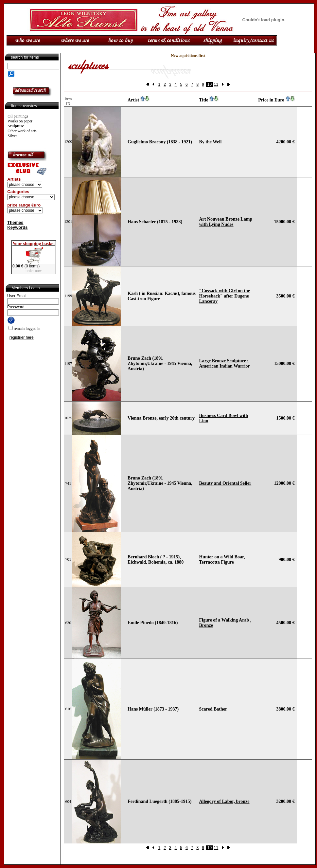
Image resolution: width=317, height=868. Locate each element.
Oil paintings (18, 116)
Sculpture (16, 126)
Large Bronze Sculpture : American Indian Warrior (224, 363)
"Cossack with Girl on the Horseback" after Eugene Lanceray (224, 296)
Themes (15, 222)
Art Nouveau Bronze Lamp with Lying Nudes (226, 222)
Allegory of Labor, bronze (224, 801)
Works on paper (20, 121)
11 (216, 84)
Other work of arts (22, 131)
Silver (12, 136)
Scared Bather (213, 709)
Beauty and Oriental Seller (225, 483)
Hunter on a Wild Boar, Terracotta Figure (222, 560)
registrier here (22, 337)
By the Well (210, 142)
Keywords (17, 227)
